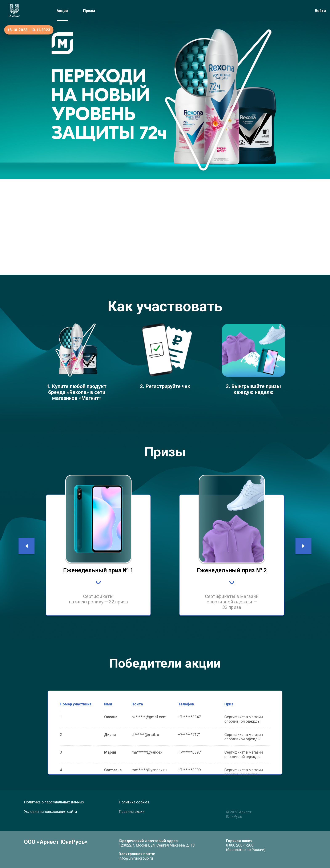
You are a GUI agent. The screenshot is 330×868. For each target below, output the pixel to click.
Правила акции (132, 812)
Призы (89, 11)
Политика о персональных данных (54, 802)
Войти (320, 11)
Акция (62, 11)
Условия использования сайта (50, 812)
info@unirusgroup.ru (136, 858)
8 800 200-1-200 (240, 845)
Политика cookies (134, 802)
